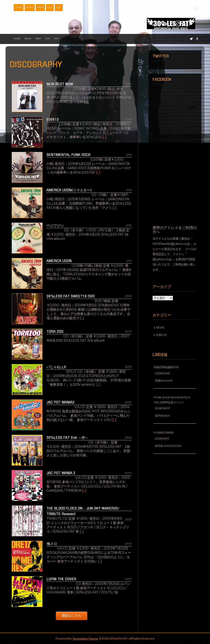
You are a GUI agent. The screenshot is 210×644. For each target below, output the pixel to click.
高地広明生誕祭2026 (166, 367)
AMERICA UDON (59, 261)
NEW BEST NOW (60, 84)
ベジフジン (55, 225)
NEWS (30, 7)
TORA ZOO (55, 331)
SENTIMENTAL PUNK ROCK (69, 155)
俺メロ (52, 544)
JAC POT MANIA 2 (61, 473)
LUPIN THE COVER (61, 579)
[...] (86, 102)
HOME (19, 7)
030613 (53, 119)
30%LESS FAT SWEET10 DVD (71, 296)
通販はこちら (72, 616)
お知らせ (161, 335)
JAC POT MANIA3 (60, 402)
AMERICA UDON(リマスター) (69, 190)
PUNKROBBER (164, 432)
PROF (40, 7)
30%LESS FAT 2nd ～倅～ (67, 438)
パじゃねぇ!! (56, 367)
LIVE (50, 7)
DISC (59, 7)
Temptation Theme (85, 638)
